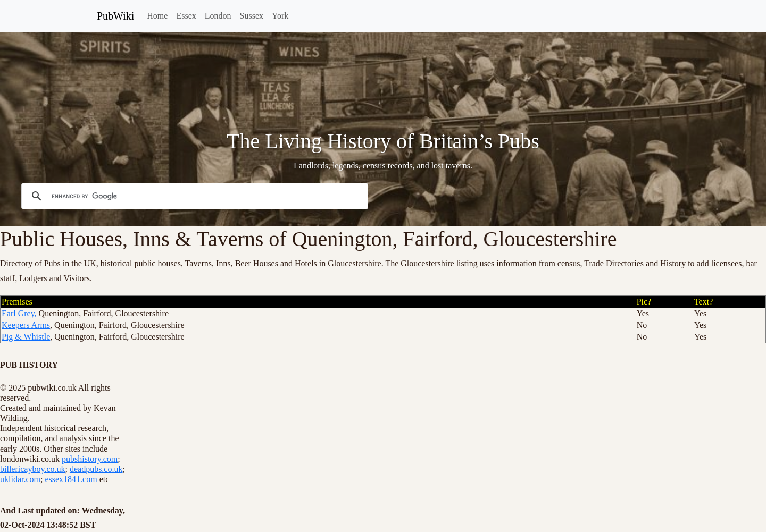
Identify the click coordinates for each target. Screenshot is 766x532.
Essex (186, 16)
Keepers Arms (26, 325)
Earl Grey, (19, 313)
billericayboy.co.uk (32, 469)
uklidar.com (20, 479)
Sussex (252, 16)
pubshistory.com (90, 459)
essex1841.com (71, 479)
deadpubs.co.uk (96, 469)
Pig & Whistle (26, 337)
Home (157, 16)
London (218, 16)
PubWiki (115, 16)
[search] (193, 196)
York (280, 16)
